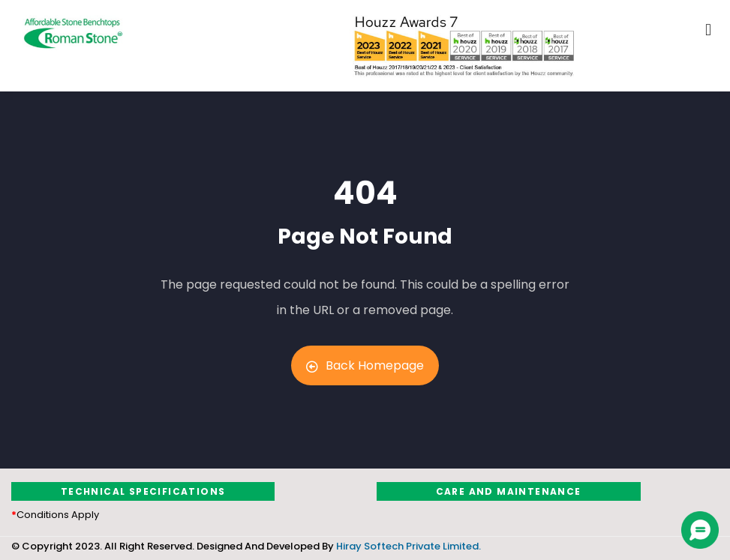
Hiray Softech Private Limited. (407, 546)
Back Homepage (365, 365)
